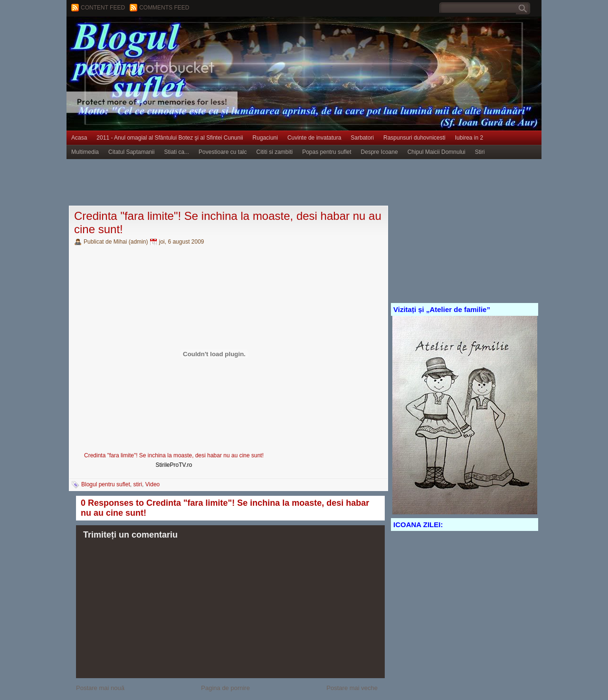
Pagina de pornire (225, 688)
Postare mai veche (352, 688)
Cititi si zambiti (275, 152)
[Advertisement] (239, 183)
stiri (138, 484)
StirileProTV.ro (174, 465)
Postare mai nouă (100, 688)
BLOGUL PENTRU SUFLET (173, 36)
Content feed (103, 8)
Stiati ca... (176, 152)
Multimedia (85, 152)
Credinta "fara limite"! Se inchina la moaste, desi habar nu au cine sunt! (174, 455)
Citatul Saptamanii (131, 152)
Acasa (79, 138)
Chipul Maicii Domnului (437, 152)
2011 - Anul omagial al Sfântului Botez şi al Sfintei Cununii (170, 138)
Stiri (480, 152)
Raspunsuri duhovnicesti (414, 138)
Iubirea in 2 (469, 138)
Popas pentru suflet (327, 152)
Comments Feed (164, 8)
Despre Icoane (380, 152)
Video (152, 484)
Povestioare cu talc (223, 152)
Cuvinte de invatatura (314, 138)
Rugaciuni (265, 138)
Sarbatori (362, 138)
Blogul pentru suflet (106, 484)
